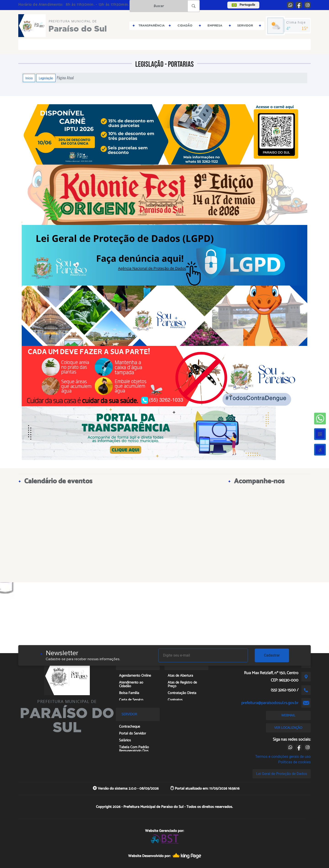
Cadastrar (272, 655)
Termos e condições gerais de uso (283, 757)
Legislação (46, 78)
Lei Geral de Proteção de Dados (282, 774)
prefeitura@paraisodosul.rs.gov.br (270, 703)
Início (29, 78)
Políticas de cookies (295, 762)
